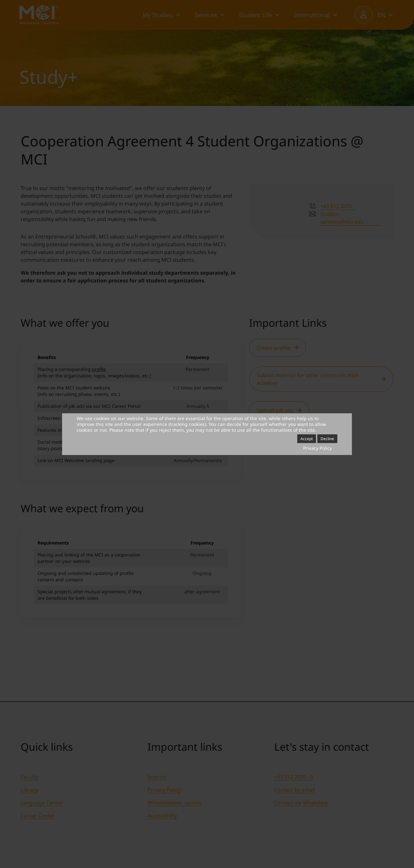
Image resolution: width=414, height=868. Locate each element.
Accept (307, 439)
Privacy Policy (317, 448)
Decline (327, 439)
